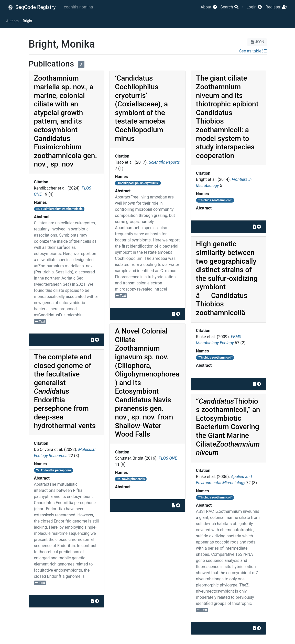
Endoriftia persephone (54, 470)
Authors (12, 21)
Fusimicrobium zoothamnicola (59, 209)
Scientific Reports (165, 162)
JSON (257, 42)
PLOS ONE (168, 458)
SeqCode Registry (32, 7)
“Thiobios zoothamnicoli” (215, 200)
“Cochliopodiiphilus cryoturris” (138, 183)
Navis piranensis (131, 479)
